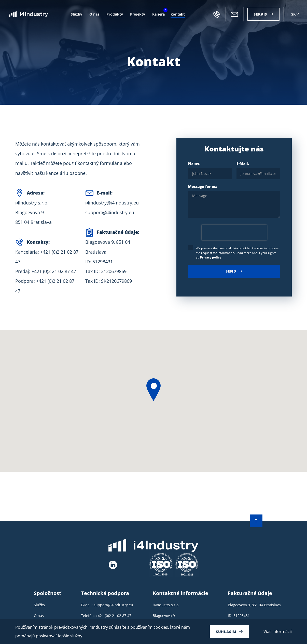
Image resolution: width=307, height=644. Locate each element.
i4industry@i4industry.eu (234, 14)
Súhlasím (226, 632)
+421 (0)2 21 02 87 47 (216, 14)
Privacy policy (211, 257)
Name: (210, 170)
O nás (94, 14)
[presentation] (234, 233)
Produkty (115, 14)
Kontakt (178, 14)
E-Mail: (258, 170)
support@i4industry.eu (110, 212)
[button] (153, 390)
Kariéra (158, 14)
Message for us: (234, 202)
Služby (76, 14)
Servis (260, 14)
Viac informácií (278, 632)
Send (231, 271)
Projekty (138, 14)
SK (293, 14)
